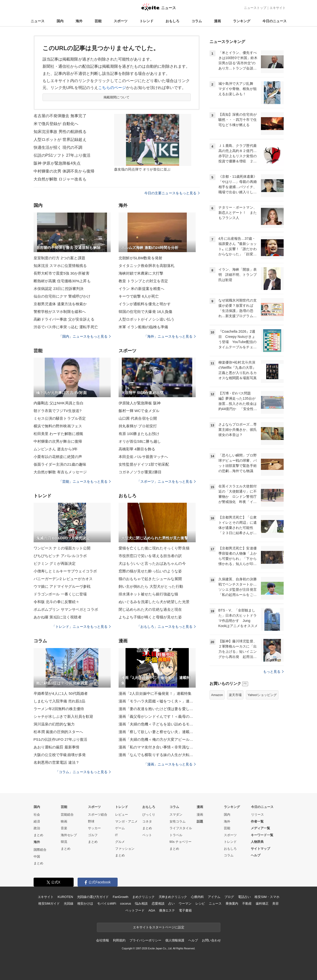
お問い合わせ (211, 940)
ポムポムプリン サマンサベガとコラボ (66, 609)
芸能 (98, 21)
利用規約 (119, 940)
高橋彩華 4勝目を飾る (137, 449)
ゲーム (120, 828)
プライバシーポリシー (145, 940)
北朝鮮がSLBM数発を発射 (140, 258)
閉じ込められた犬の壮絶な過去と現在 (150, 609)
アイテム (214, 897)
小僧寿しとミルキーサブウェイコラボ (65, 571)
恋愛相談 (158, 904)
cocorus (126, 904)
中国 (37, 857)
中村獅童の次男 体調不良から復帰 (64, 171)
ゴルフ (93, 835)
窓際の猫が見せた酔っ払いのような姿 (150, 571)
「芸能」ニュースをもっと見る (85, 481)
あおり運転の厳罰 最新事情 (57, 747)
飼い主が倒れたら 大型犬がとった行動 (151, 586)
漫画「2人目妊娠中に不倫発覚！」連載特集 (155, 693)
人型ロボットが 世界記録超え (60, 140)
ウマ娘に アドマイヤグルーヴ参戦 (62, 586)
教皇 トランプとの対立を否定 (143, 281)
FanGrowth (120, 897)
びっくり (149, 815)
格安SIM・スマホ (267, 897)
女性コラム (178, 821)
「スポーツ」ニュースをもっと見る (166, 481)
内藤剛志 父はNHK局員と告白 (59, 403)
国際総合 (40, 850)
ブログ (229, 897)
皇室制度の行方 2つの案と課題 (59, 258)
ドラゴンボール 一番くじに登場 (60, 594)
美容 (275, 904)
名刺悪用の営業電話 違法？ (57, 762)
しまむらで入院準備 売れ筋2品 (59, 701)
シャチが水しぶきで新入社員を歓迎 (63, 716)
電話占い (244, 897)
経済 (37, 821)
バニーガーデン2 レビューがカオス (63, 579)
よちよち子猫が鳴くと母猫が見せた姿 (150, 617)
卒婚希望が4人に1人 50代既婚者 (61, 693)
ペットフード (135, 910)
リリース (257, 815)
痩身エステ (167, 910)
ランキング (242, 21)
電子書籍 (185, 910)
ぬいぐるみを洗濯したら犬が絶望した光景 (154, 602)
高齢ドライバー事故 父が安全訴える (64, 319)
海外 (79, 21)
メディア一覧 (260, 828)
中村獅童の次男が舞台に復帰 (58, 441)
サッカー (94, 828)
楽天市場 (235, 695)
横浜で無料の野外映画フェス (58, 426)
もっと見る (273, 672)
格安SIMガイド (49, 904)
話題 (200, 821)
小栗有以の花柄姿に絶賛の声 (58, 457)
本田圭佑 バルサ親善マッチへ (143, 457)
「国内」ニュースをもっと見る (85, 336)
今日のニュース (275, 21)
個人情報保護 (175, 940)
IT (117, 835)
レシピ (200, 904)
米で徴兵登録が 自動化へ (56, 124)
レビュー (122, 815)
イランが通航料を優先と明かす (145, 304)
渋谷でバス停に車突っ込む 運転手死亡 (66, 327)
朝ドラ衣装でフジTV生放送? (58, 411)
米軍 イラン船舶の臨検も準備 (143, 327)
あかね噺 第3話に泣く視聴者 (58, 617)
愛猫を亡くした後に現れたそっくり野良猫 (154, 548)
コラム (197, 21)
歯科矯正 (262, 904)
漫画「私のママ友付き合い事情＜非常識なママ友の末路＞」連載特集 (157, 747)
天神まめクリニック (173, 897)
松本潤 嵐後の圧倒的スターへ (58, 732)
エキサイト (278, 8)
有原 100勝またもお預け (139, 434)
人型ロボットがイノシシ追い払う (147, 319)
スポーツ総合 (98, 815)
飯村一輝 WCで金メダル (139, 411)
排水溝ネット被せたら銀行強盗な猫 (148, 594)
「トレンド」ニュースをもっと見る (81, 627)
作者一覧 (257, 821)
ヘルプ (256, 855)
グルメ (120, 842)
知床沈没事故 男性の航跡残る (60, 132)
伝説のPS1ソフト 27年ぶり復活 (62, 155)
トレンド (147, 21)
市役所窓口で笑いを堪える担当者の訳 (150, 556)
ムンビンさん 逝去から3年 (56, 449)
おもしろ (172, 21)
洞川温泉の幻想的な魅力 (54, 724)
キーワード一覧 (262, 835)
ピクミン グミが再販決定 (55, 563)
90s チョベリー (181, 842)
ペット (147, 835)
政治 (37, 828)
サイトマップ (260, 849)
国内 (60, 21)
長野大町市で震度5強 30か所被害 (62, 273)
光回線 (69, 904)
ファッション (125, 849)
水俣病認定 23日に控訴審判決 (59, 289)
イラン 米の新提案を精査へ (142, 289)
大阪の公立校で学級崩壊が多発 (60, 755)
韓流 (64, 842)
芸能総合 (67, 815)
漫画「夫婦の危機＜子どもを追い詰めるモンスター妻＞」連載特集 (157, 724)
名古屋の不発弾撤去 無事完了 (60, 116)
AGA (152, 910)
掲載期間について (116, 97)
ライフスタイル (181, 828)
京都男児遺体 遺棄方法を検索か (60, 304)
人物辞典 (257, 842)
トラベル (176, 835)
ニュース (38, 21)
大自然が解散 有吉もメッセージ (60, 472)
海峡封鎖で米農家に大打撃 (141, 273)
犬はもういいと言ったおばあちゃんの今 (152, 563)
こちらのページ (112, 88)
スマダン (176, 815)
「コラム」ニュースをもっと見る (83, 772)
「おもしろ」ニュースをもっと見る (166, 627)
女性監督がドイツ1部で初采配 (144, 464)
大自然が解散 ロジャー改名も (60, 179)
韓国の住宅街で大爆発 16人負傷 (146, 312)
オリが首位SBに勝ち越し (140, 441)
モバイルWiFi (107, 904)
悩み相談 (141, 904)
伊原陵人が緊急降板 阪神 (140, 403)
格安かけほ (85, 904)
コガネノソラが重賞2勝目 (140, 472)
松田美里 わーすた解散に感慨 (58, 434)
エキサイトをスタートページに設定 (159, 927)
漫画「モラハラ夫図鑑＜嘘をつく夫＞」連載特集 (157, 701)
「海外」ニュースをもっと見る (170, 336)
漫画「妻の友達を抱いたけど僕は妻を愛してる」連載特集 (157, 709)
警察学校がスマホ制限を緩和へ (60, 312)
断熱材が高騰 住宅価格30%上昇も (62, 281)
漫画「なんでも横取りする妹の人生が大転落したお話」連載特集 (157, 755)
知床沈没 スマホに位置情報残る (60, 266)
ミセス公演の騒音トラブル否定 (60, 418)
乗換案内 (232, 904)
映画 (64, 821)
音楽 (64, 828)
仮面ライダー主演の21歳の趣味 (60, 464)
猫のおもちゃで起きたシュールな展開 (150, 579)
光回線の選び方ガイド (93, 897)
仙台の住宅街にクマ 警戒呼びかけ (62, 296)
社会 (37, 815)
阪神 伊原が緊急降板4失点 (57, 163)
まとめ (38, 835)
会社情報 (102, 940)
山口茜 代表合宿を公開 (138, 418)
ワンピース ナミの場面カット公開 (62, 548)
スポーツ (121, 21)
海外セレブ (69, 835)
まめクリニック (143, 897)
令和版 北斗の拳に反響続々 (57, 602)
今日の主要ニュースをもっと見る (172, 193)
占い (171, 904)
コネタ (147, 821)
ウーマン (185, 904)
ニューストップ (255, 8)
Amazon (217, 695)
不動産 (247, 904)
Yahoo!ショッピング (262, 695)
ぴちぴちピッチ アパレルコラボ (60, 556)
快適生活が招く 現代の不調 (58, 147)
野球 (91, 821)
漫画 (217, 21)
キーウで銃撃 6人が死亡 (139, 296)
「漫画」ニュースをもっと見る (170, 764)
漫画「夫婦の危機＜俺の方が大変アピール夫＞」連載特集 (157, 739)
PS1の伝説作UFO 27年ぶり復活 (61, 739)
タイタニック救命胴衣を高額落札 (147, 266)
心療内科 (197, 897)
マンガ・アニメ (126, 821)
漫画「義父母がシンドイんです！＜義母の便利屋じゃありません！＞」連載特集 (157, 716)
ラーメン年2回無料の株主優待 (59, 709)
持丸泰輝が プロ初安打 (138, 426)
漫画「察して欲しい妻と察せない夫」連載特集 (157, 732)
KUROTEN (65, 897)
